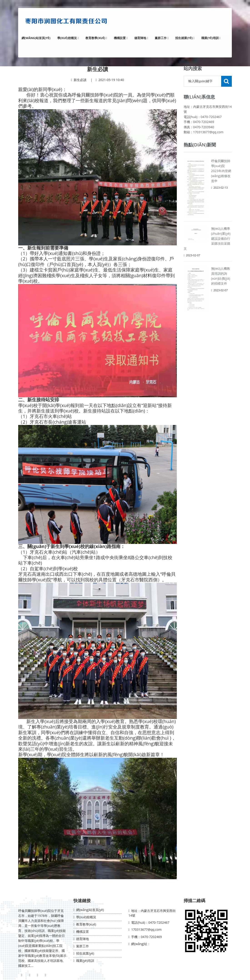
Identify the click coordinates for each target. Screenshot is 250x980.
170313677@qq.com (146, 929)
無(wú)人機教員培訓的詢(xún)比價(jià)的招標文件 (221, 276)
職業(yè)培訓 (211, 38)
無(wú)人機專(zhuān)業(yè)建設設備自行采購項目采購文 (207, 238)
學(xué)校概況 (68, 38)
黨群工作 (162, 38)
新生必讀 (80, 80)
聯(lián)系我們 (144, 901)
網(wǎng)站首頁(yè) (36, 38)
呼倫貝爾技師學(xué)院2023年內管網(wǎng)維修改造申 (221, 171)
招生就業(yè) (185, 38)
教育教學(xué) (96, 38)
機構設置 (121, 38)
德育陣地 (141, 38)
